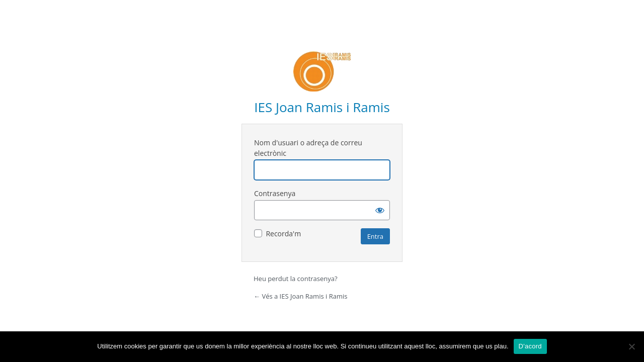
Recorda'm (283, 234)
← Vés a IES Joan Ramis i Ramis (300, 296)
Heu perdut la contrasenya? (296, 279)
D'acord (530, 346)
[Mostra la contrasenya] (380, 210)
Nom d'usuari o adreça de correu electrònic (308, 148)
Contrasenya (275, 193)
